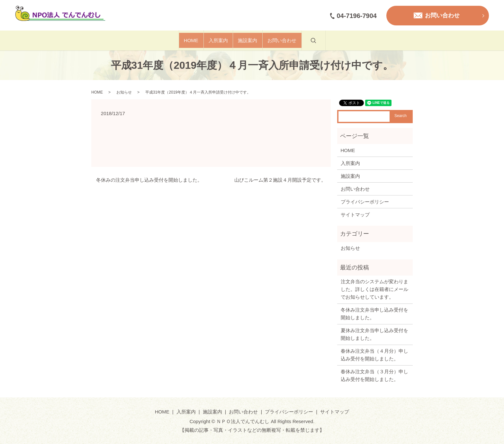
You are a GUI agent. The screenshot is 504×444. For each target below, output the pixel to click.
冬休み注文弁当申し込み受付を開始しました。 (374, 314)
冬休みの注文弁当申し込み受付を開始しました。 (149, 180)
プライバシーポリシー (365, 202)
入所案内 (211, 40)
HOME (170, 40)
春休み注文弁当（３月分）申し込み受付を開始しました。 (374, 375)
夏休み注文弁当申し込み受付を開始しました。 (374, 334)
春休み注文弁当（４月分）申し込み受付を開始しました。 (374, 355)
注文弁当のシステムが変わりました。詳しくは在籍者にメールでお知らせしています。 (374, 289)
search (347, 44)
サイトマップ (355, 215)
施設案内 (255, 40)
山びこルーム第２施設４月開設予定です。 (280, 180)
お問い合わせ (303, 40)
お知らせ (124, 92)
